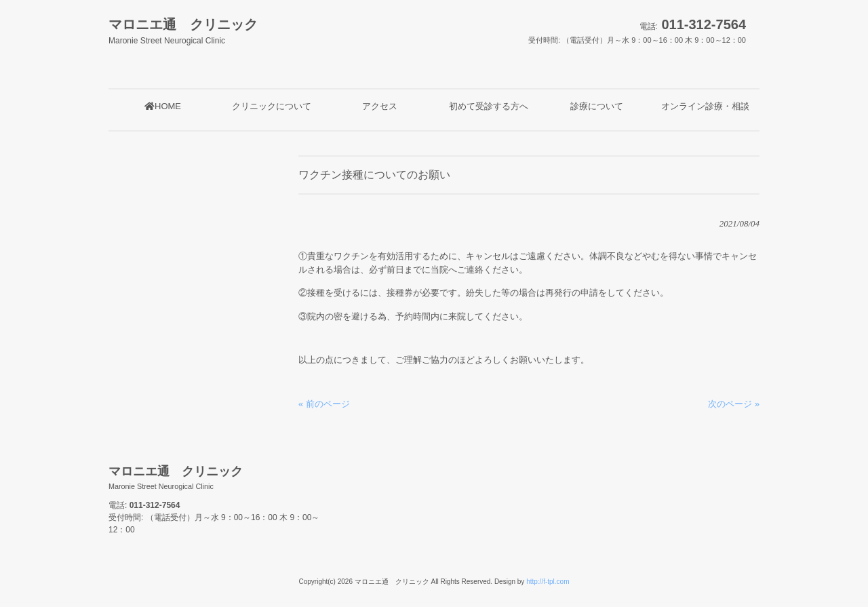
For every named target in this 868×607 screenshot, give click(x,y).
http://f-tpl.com (548, 582)
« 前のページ (324, 404)
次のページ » (734, 404)
